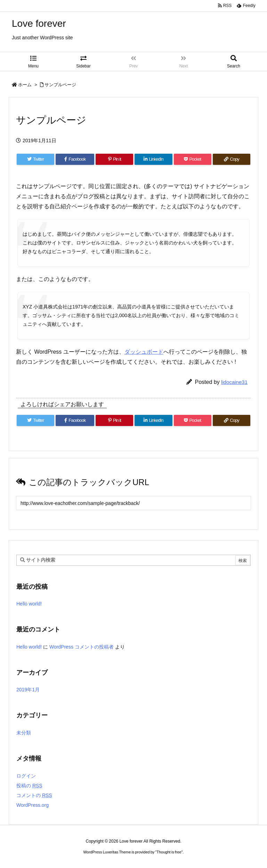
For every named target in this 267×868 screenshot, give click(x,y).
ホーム (25, 85)
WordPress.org (33, 805)
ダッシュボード (144, 352)
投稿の (29, 786)
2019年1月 (28, 690)
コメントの (34, 795)
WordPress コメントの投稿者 (82, 647)
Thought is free (169, 852)
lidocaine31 (234, 382)
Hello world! (29, 604)
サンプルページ (60, 85)
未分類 (24, 733)
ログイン (26, 776)
